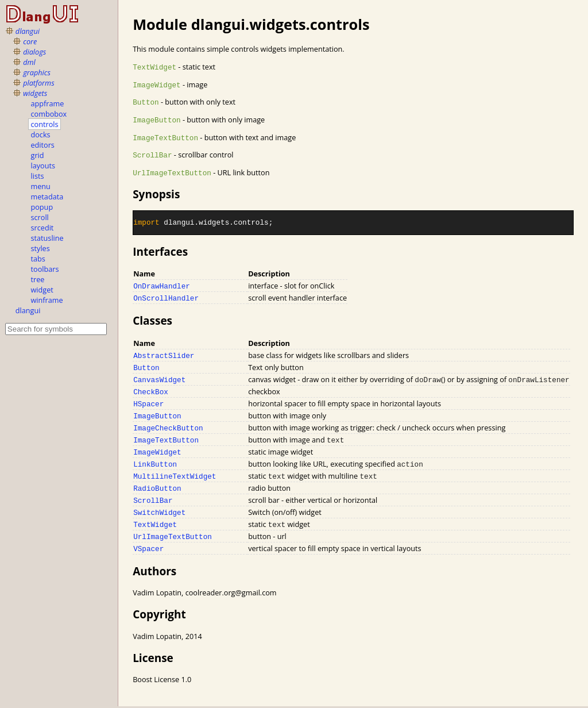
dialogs (34, 52)
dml (29, 62)
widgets (35, 93)
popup (42, 207)
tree (38, 279)
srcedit (42, 228)
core (30, 41)
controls (45, 124)
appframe (48, 103)
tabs (38, 259)
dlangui (28, 31)
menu (41, 186)
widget (42, 290)
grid (38, 155)
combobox (49, 114)
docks (41, 134)
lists (38, 176)
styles (40, 248)
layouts (43, 166)
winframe (47, 300)
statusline (47, 238)
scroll (40, 217)
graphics (37, 72)
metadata (47, 197)
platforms (38, 83)
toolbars (45, 269)
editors (43, 145)
